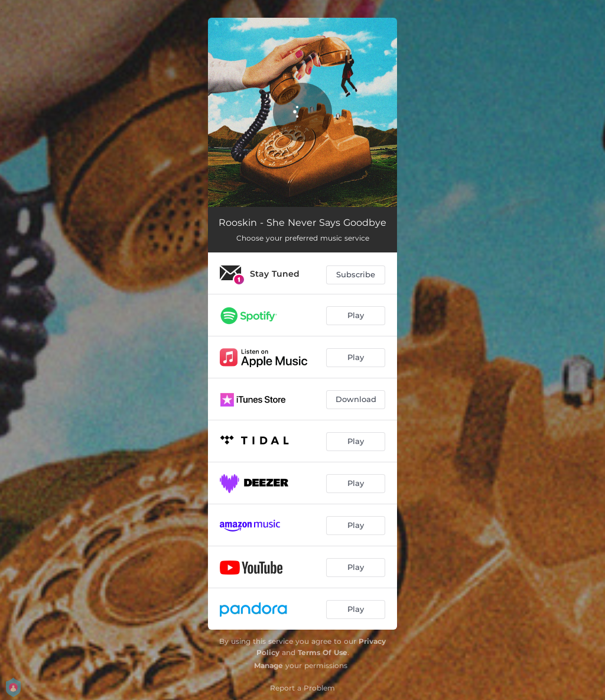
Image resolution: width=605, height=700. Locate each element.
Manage (269, 665)
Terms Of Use (323, 652)
